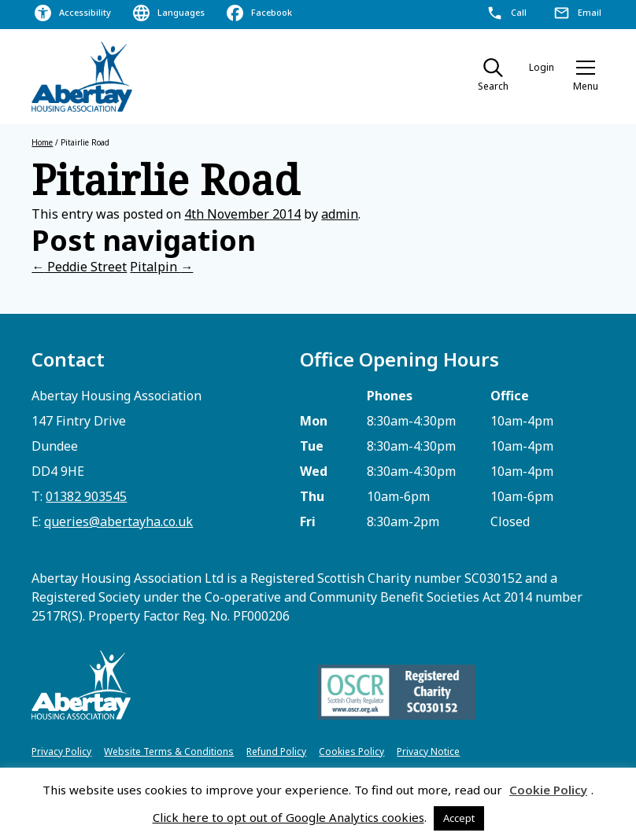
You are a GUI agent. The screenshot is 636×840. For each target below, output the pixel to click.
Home (42, 142)
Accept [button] (459, 818)
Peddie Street (79, 267)
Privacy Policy (61, 752)
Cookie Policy (548, 790)
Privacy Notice (428, 752)
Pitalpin (161, 267)
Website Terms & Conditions (169, 752)
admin (340, 214)
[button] (586, 77)
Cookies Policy (351, 752)
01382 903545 (86, 496)
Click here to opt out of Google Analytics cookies (288, 817)
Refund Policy (276, 752)
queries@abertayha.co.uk (118, 521)
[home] (83, 77)
